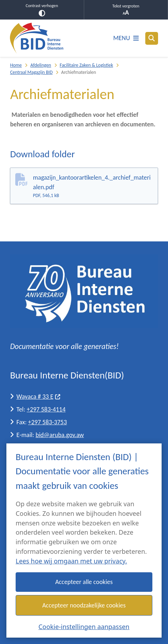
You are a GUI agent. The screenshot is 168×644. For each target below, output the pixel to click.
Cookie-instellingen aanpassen (84, 626)
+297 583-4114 (46, 409)
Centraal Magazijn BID (31, 72)
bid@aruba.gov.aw (60, 435)
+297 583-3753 (47, 422)
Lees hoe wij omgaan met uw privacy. (71, 561)
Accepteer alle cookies (84, 582)
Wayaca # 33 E (38, 397)
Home (16, 65)
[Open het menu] (126, 38)
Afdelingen (40, 65)
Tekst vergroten (126, 10)
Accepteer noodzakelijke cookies (84, 605)
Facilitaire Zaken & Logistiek (86, 65)
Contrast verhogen (42, 10)
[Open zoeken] (152, 38)
